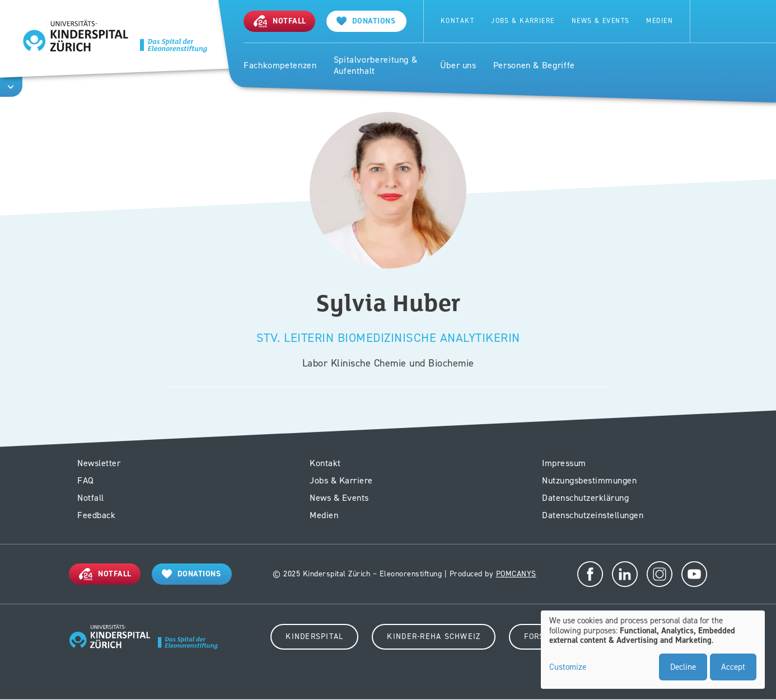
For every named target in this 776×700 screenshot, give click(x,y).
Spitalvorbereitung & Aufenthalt (376, 66)
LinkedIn (625, 574)
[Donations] (192, 574)
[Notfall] (279, 21)
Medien (660, 21)
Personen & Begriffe (534, 65)
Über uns (458, 65)
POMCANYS (516, 574)
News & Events (601, 21)
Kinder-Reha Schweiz (434, 636)
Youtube (694, 574)
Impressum (564, 463)
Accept (733, 667)
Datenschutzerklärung (585, 498)
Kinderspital (314, 636)
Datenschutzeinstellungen (593, 515)
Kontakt (457, 21)
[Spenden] (367, 21)
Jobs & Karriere (523, 21)
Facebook (590, 574)
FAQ (86, 480)
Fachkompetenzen (280, 65)
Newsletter (99, 463)
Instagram (660, 574)
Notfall (91, 498)
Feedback (96, 515)
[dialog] (653, 650)
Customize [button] (568, 668)
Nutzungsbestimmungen (589, 480)
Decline (683, 667)
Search (714, 21)
